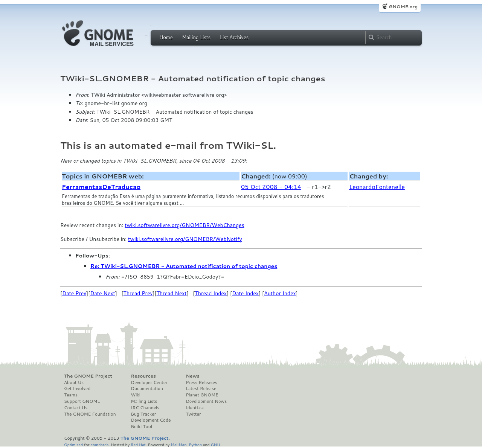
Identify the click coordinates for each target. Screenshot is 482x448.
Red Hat (138, 444)
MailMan (178, 444)
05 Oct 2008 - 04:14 (271, 187)
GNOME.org (403, 7)
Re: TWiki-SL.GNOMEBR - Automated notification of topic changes (184, 266)
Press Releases (201, 382)
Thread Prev (138, 293)
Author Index (280, 293)
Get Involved (77, 389)
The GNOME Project (88, 376)
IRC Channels (145, 408)
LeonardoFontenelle (377, 187)
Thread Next (172, 293)
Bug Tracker (144, 414)
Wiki (136, 395)
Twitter (193, 414)
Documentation (147, 389)
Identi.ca (195, 408)
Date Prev (74, 293)
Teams (71, 395)
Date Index (245, 293)
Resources (143, 376)
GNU (216, 444)
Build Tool (142, 427)
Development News (206, 401)
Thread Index (211, 293)
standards (99, 444)
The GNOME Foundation (90, 414)
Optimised (73, 444)
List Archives (234, 37)
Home (166, 37)
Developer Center (149, 382)
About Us (74, 382)
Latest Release (201, 389)
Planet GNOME (202, 395)
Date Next (102, 293)
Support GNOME (82, 401)
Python (195, 444)
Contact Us (76, 408)
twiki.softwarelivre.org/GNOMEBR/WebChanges (184, 225)
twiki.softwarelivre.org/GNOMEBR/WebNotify (185, 239)
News (192, 376)
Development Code (151, 420)
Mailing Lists (196, 37)
